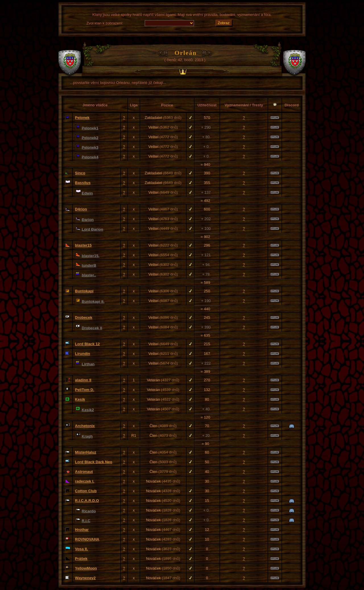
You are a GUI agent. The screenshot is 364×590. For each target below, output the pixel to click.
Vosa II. (82, 549)
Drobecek (84, 317)
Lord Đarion (92, 229)
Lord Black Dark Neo (94, 462)
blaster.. (89, 275)
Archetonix (85, 426)
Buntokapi (84, 291)
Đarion (88, 220)
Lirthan (88, 364)
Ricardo (89, 511)
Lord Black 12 (87, 344)
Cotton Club (86, 491)
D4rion (81, 209)
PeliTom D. (85, 390)
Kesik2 (88, 410)
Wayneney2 (85, 578)
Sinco (80, 173)
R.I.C (86, 521)
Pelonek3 (90, 147)
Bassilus (83, 183)
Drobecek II (92, 328)
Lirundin (83, 354)
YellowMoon (86, 568)
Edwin (87, 193)
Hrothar (82, 530)
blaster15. (90, 256)
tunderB (89, 265)
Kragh (87, 436)
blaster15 (83, 245)
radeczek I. (85, 481)
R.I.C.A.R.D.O (87, 501)
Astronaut (84, 472)
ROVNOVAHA (87, 539)
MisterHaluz (86, 452)
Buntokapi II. (93, 302)
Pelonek (82, 118)
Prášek (81, 559)
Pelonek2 (90, 138)
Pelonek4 (90, 157)
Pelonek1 (90, 128)
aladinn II (83, 380)
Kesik (80, 399)
